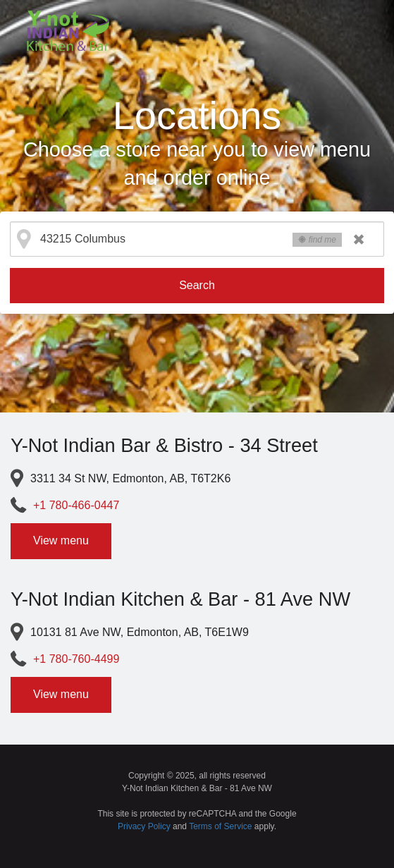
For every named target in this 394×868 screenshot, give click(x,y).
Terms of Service (220, 826)
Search (197, 285)
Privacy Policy (144, 826)
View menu (61, 540)
